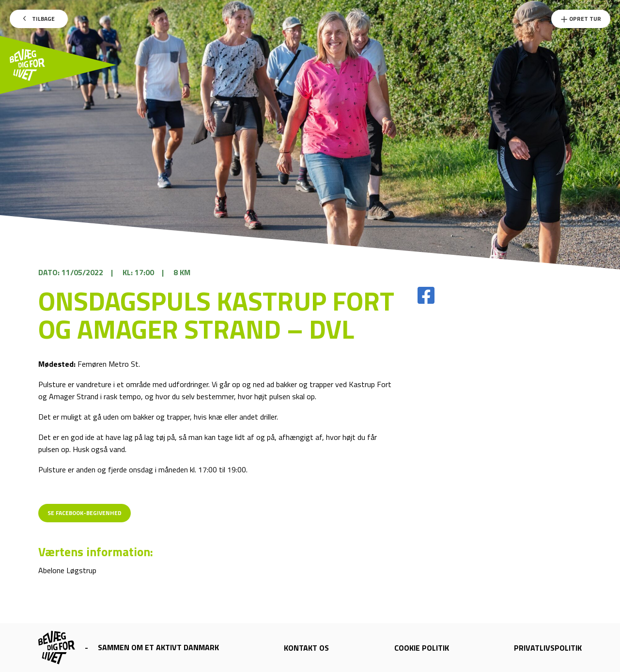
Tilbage (39, 19)
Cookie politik (422, 648)
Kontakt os (306, 648)
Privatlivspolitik (548, 648)
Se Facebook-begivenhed (85, 513)
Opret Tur (581, 19)
